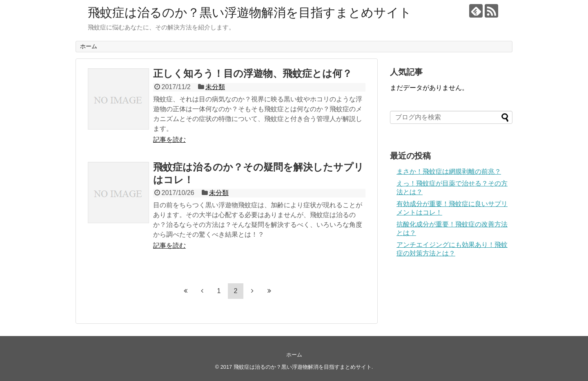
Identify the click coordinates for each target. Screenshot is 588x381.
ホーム (89, 46)
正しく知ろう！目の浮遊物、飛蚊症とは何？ (253, 73)
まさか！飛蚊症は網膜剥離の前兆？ (449, 171)
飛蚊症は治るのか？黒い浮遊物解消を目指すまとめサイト (250, 12)
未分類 (215, 87)
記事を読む (169, 140)
